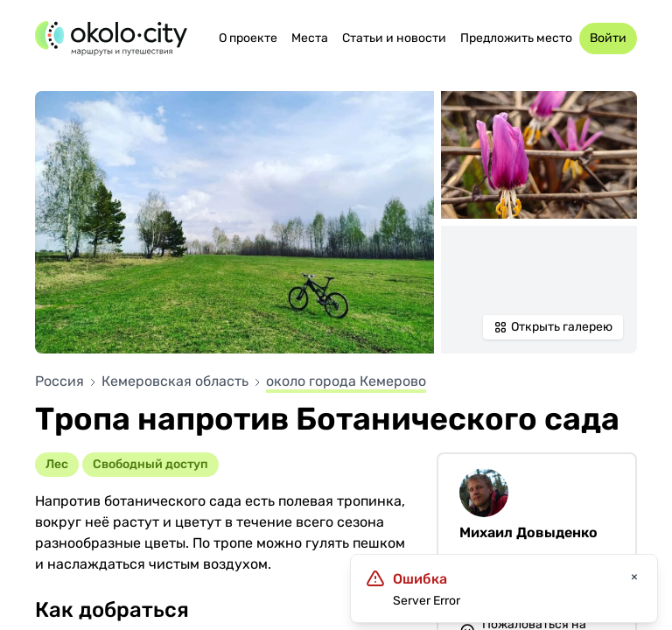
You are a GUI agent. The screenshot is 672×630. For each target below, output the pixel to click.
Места (310, 38)
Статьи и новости (394, 38)
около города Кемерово (346, 381)
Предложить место (516, 38)
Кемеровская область (177, 381)
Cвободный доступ (150, 464)
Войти (608, 38)
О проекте (248, 38)
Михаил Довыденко (528, 532)
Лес (57, 464)
